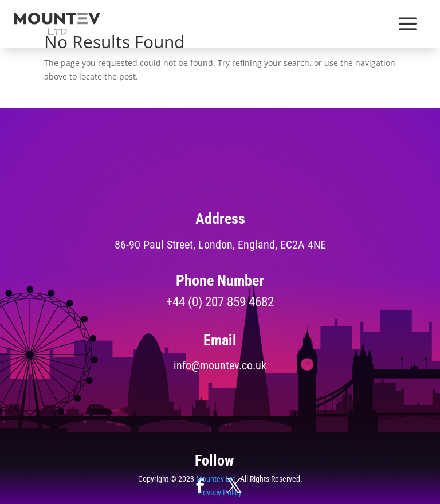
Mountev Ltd (216, 479)
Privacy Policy (220, 493)
